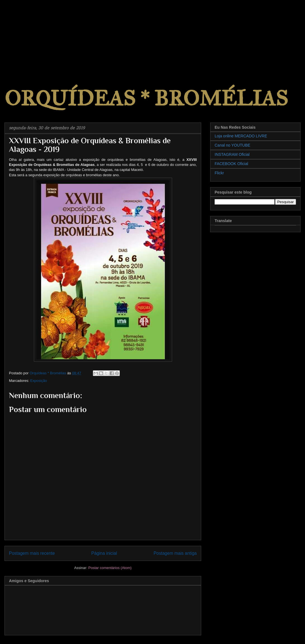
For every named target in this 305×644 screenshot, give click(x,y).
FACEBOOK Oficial (231, 164)
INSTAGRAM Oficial (232, 154)
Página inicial (104, 553)
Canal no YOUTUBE (232, 145)
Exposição (39, 381)
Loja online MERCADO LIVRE (241, 136)
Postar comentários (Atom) (110, 568)
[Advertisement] (42, 35)
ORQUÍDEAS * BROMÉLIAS (146, 98)
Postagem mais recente (32, 553)
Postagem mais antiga (175, 553)
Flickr (219, 173)
